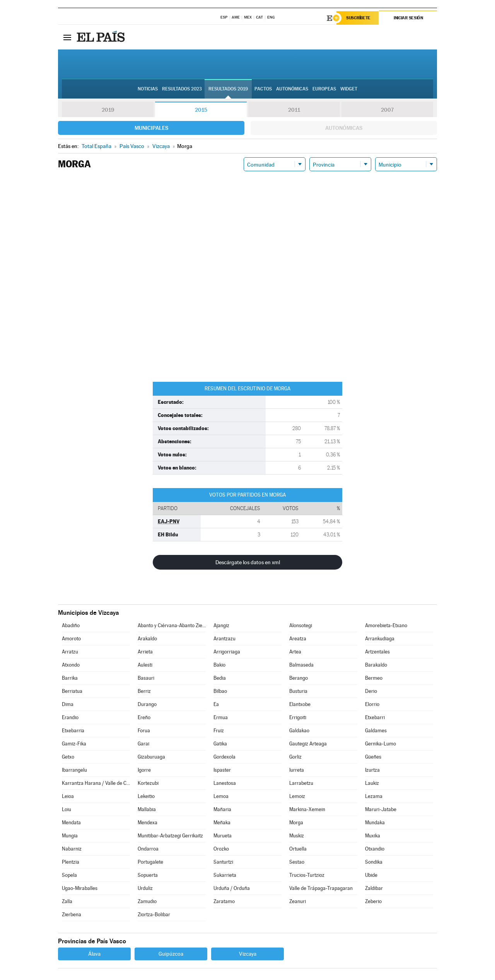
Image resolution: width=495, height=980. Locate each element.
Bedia (220, 678)
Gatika (220, 744)
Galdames (376, 731)
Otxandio (375, 849)
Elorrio (372, 704)
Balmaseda (301, 665)
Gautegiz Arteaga (308, 744)
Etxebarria (73, 731)
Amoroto (71, 639)
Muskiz (297, 836)
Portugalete (150, 862)
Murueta (223, 836)
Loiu (67, 809)
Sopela (69, 875)
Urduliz (145, 888)
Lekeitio (146, 796)
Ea (216, 704)
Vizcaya (248, 954)
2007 (387, 110)
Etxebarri (375, 717)
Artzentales (377, 652)
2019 (108, 110)
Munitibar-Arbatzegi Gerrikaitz (170, 836)
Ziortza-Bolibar (154, 914)
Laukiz (372, 783)
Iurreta (297, 770)
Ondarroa (148, 849)
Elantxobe (300, 704)
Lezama (374, 796)
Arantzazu (224, 639)
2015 (201, 110)
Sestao (297, 862)
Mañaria (222, 809)
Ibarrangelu (74, 770)
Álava (94, 954)
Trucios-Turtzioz (307, 875)
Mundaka (375, 823)
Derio (371, 691)
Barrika (70, 678)
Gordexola (224, 757)
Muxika (373, 836)
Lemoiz (297, 796)
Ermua (221, 717)
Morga (296, 823)
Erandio (70, 717)
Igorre (144, 770)
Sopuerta (148, 875)
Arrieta (145, 652)
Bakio (219, 665)
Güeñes (373, 757)
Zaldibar (374, 888)
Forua (144, 731)
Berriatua (72, 691)
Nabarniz (72, 849)
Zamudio (147, 901)
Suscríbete (358, 18)
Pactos (263, 89)
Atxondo (71, 665)
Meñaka (222, 823)
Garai (143, 744)
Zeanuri (298, 901)
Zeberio (373, 901)
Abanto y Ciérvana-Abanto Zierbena (172, 625)
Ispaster (222, 770)
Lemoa (221, 796)
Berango (299, 678)
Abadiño (71, 625)
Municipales (151, 128)
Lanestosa (225, 783)
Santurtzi (223, 862)
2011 (294, 110)
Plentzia (71, 862)
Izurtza (372, 770)
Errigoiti (298, 717)
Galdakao (299, 731)
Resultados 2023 (182, 89)
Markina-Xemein (307, 809)
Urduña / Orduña (232, 888)
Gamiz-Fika (74, 744)
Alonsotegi (301, 625)
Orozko (221, 849)
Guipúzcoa (171, 954)
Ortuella (298, 849)
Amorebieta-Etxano (386, 625)
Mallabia (147, 809)
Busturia (298, 691)
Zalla (67, 901)
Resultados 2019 (228, 89)
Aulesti (145, 665)
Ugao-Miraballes (80, 888)
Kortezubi (148, 783)
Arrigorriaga (227, 652)
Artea (295, 652)
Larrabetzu (301, 783)
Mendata (71, 823)
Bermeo (374, 678)
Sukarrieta (225, 875)
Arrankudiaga (380, 639)
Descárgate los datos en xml (248, 562)
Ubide (371, 875)
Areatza (298, 639)
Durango (147, 704)
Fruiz (219, 731)
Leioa (68, 796)
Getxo (68, 757)
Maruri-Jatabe (381, 809)
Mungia (70, 836)
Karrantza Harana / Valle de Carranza (96, 783)
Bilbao (220, 691)
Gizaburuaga (151, 757)
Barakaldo (376, 665)
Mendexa (148, 823)
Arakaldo (147, 639)
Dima (68, 704)
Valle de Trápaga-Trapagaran (321, 888)
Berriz (144, 691)
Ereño (144, 717)
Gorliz (295, 757)
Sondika (374, 862)
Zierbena (72, 914)
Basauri (146, 678)
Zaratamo (224, 901)
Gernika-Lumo (381, 744)
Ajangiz (221, 625)
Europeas (324, 89)
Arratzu (70, 652)
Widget (349, 89)
